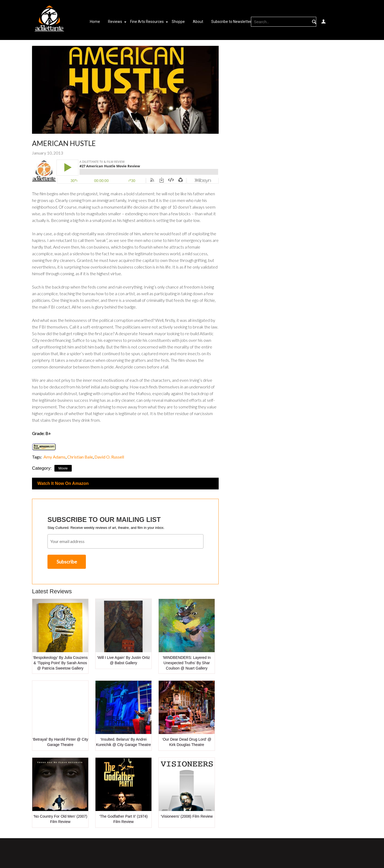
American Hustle (64, 143)
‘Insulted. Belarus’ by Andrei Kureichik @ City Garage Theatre (123, 742)
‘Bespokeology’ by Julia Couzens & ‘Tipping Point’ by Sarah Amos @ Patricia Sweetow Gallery (60, 663)
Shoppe (178, 22)
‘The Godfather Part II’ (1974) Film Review (123, 819)
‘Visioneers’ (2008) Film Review (187, 816)
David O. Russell (109, 457)
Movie (63, 468)
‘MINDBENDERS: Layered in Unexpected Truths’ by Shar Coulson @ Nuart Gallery (187, 663)
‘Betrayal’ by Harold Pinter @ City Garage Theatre (60, 742)
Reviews (115, 22)
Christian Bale (80, 457)
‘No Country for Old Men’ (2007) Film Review (60, 819)
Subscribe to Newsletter (231, 22)
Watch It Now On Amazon (63, 483)
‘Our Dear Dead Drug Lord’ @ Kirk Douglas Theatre (187, 742)
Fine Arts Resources (147, 22)
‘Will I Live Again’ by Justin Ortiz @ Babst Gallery (124, 660)
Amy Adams (54, 457)
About (198, 22)
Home (95, 22)
